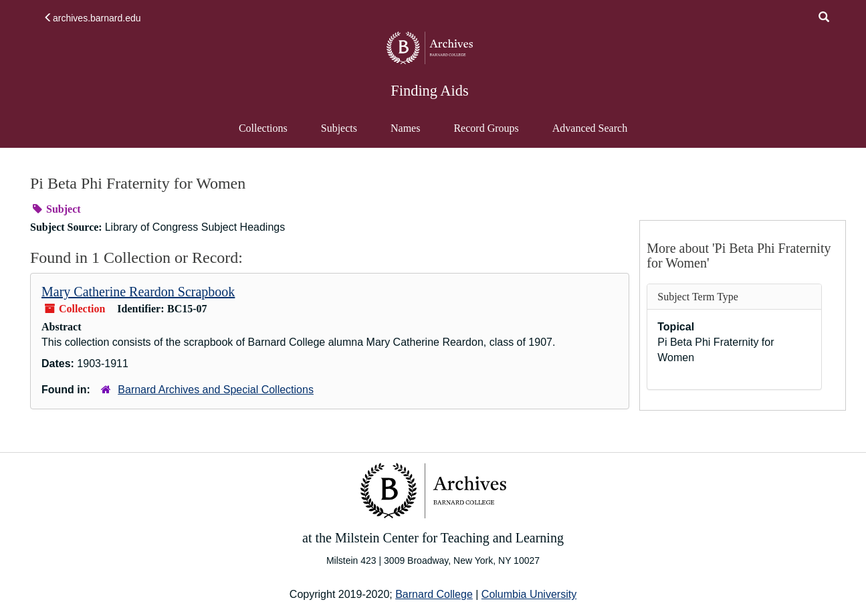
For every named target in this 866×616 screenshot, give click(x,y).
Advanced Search (589, 134)
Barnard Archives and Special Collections (216, 390)
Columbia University (529, 594)
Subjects (339, 128)
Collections (263, 128)
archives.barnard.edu (92, 18)
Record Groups (486, 128)
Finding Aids (429, 91)
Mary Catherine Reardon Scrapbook (138, 292)
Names (405, 128)
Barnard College (434, 594)
